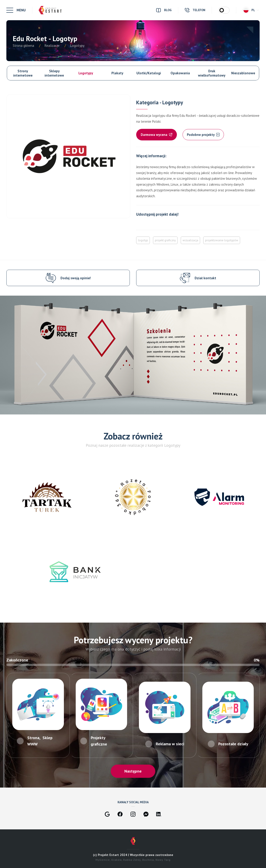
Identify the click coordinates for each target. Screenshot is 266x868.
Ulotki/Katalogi (149, 73)
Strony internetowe (23, 73)
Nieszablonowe (243, 73)
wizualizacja (190, 240)
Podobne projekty (203, 135)
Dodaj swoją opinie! (76, 278)
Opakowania (180, 73)
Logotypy (86, 73)
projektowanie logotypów (222, 240)
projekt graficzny (165, 240)
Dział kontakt (205, 278)
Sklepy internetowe (54, 73)
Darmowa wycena (157, 135)
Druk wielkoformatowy (212, 73)
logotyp (143, 240)
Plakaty (117, 73)
